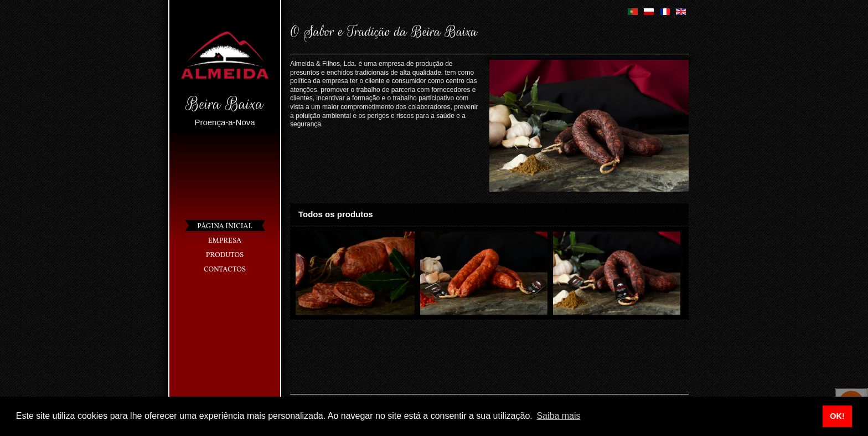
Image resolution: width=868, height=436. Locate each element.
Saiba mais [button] (558, 416)
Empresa (225, 241)
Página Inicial (224, 227)
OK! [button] (837, 416)
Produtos (225, 255)
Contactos (225, 270)
